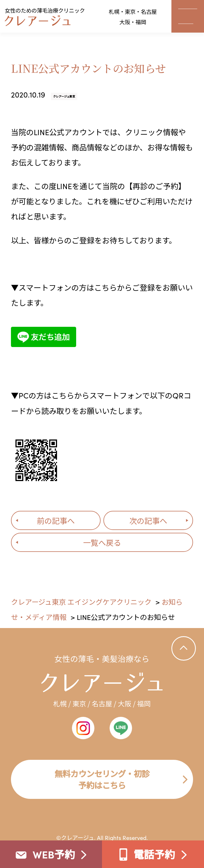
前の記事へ (56, 520)
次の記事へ (148, 520)
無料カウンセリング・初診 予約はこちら (102, 779)
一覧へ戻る (102, 542)
